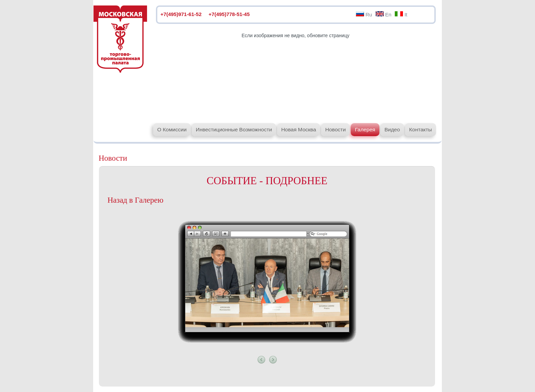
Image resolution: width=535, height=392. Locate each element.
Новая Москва (299, 129)
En (384, 14)
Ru (364, 14)
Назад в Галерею (135, 200)
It (401, 14)
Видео (392, 129)
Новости (335, 129)
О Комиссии (172, 129)
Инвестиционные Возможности (234, 129)
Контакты (421, 129)
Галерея (365, 129)
